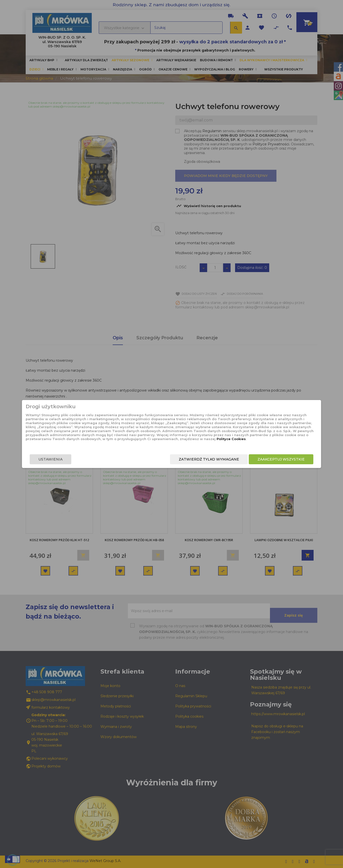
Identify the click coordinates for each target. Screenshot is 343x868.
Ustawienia (78, 462)
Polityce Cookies (167, 444)
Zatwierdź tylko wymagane (181, 462)
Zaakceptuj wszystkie (253, 462)
